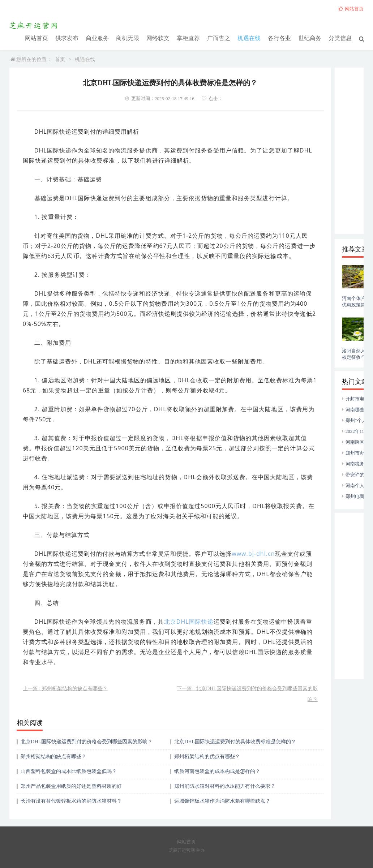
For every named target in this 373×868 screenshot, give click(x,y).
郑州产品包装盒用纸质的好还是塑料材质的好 (71, 786)
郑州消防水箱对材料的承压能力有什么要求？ (225, 786)
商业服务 (97, 38)
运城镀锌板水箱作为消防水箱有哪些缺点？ (222, 801)
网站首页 (37, 38)
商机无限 (128, 38)
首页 (60, 59)
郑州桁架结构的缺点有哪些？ (53, 757)
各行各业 (279, 38)
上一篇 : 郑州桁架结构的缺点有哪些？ (65, 689)
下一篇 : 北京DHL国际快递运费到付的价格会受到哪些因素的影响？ (247, 694)
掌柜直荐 (188, 38)
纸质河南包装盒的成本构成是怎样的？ (217, 771)
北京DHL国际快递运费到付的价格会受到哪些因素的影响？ (87, 742)
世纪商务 (310, 38)
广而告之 (219, 38)
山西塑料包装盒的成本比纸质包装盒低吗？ (69, 771)
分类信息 (340, 38)
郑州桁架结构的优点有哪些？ (207, 757)
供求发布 (67, 38)
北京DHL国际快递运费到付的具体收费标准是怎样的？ (235, 742)
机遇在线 (249, 38)
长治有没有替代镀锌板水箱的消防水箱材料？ (71, 801)
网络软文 (158, 38)
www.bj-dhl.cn (253, 554)
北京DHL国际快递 (189, 622)
